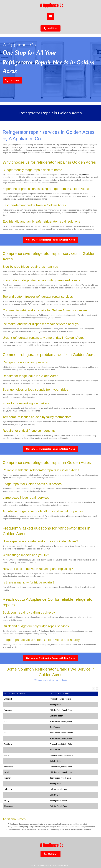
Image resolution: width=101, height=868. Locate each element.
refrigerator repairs (73, 516)
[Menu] (50, 17)
